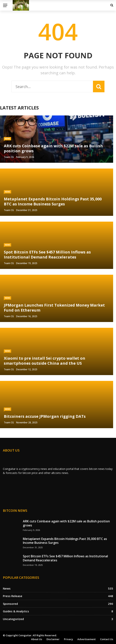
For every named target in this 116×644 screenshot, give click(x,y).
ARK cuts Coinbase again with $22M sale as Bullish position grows (66, 523)
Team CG (9, 157)
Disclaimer (53, 639)
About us (37, 639)
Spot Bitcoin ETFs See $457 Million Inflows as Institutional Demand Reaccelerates (65, 558)
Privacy (68, 639)
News (7, 139)
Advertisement (87, 639)
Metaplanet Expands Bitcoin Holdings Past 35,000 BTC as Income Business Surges (65, 541)
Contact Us (107, 639)
